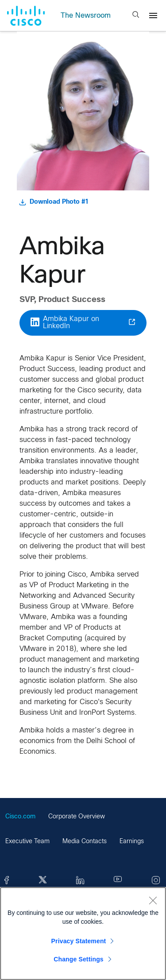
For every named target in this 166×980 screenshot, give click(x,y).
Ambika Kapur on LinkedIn (83, 323)
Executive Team (27, 842)
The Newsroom (86, 16)
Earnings (132, 842)
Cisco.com (20, 817)
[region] (83, 934)
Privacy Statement (79, 941)
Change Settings (79, 959)
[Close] (153, 900)
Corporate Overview (77, 817)
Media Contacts (85, 842)
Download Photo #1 (54, 202)
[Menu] (153, 15)
